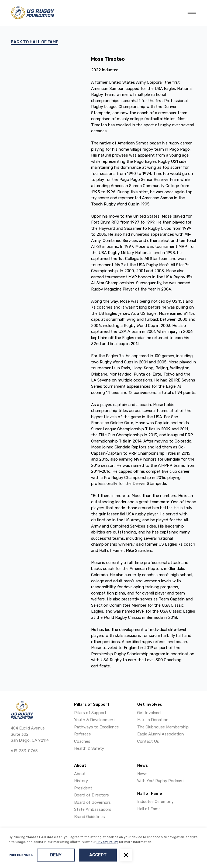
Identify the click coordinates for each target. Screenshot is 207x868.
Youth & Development (95, 720)
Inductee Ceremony (155, 802)
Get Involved (149, 713)
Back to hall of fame (34, 42)
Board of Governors (92, 802)
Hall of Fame (149, 809)
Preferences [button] (21, 855)
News (142, 774)
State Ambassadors (93, 809)
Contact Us (148, 741)
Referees (82, 734)
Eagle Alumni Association (161, 734)
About (80, 774)
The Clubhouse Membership (163, 727)
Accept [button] (98, 855)
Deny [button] (56, 855)
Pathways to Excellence (96, 727)
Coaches (82, 741)
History (81, 781)
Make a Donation (153, 720)
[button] (126, 855)
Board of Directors (92, 795)
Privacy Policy (107, 842)
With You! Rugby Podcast (161, 781)
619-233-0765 (24, 751)
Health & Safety (89, 748)
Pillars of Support (90, 713)
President (83, 788)
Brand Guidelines (89, 817)
